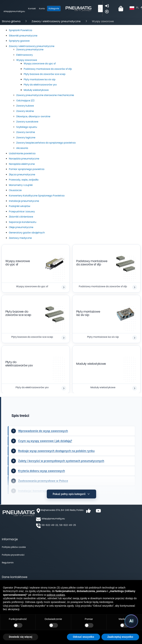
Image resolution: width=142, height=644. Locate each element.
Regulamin (8, 560)
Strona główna (11, 21)
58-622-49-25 (68, 523)
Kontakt (32, 9)
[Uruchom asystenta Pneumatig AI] (131, 621)
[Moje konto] (42, 9)
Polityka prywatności (13, 552)
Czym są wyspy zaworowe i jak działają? (45, 441)
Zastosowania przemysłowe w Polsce (43, 481)
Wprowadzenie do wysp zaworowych (43, 431)
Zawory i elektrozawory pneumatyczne (56, 21)
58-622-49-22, (50, 523)
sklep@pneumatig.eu (53, 516)
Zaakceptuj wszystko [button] (120, 637)
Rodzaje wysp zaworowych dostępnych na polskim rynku (56, 451)
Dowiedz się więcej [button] (21, 637)
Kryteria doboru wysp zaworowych (42, 471)
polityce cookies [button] (56, 595)
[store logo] (79, 9)
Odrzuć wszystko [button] (83, 637)
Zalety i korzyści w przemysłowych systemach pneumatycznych (61, 461)
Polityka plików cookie (14, 545)
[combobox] (100, 9)
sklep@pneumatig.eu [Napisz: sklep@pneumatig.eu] (15, 11)
